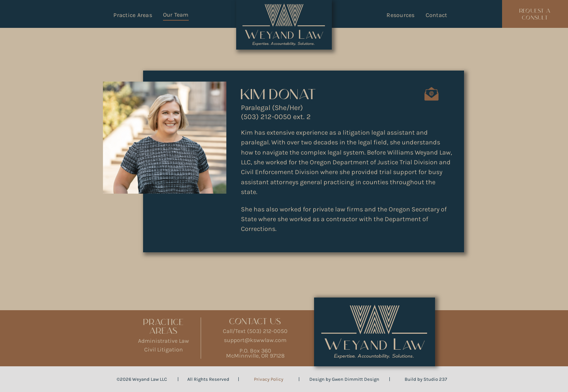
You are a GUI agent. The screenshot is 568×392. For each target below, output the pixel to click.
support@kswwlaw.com (255, 340)
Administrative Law (164, 341)
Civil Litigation (164, 349)
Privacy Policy (269, 379)
